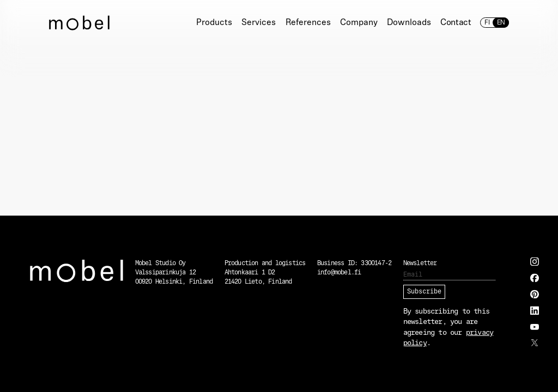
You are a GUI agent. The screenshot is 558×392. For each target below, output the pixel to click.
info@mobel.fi (339, 273)
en (501, 23)
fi (487, 23)
